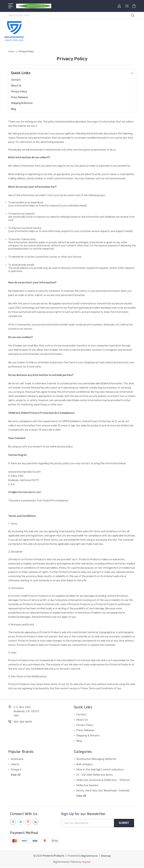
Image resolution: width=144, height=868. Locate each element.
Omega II (16, 770)
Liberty (15, 764)
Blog (14, 109)
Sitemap (106, 856)
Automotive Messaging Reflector (96, 759)
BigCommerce (90, 856)
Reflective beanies (87, 785)
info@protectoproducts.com (25, 492)
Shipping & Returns (22, 103)
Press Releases (20, 98)
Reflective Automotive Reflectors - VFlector (103, 780)
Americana (17, 759)
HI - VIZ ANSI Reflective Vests (95, 775)
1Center (86, 862)
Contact (16, 80)
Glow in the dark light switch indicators (100, 770)
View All (16, 775)
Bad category (84, 764)
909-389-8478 (23, 722)
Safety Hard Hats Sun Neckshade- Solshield (103, 791)
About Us (16, 86)
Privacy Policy (19, 92)
